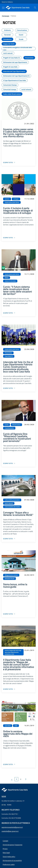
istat (16, 726)
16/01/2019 (29, 725)
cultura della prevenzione (12, 500)
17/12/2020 (29, 199)
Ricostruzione (16, 425)
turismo (7, 199)
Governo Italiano (7, 2)
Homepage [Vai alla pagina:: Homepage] (6, 16)
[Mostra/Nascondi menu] (3, 8)
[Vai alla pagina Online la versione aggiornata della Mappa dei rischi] (9, 764)
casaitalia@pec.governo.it (10, 831)
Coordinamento (9, 428)
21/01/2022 (29, 124)
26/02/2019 (29, 575)
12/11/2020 (29, 274)
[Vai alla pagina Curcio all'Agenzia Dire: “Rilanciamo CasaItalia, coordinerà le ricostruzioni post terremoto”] (9, 463)
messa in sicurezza (10, 281)
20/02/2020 (29, 424)
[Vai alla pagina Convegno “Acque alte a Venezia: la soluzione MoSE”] (9, 539)
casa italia (8, 726)
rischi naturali (9, 503)
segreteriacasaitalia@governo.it (12, 827)
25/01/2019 (29, 650)
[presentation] (35, 8)
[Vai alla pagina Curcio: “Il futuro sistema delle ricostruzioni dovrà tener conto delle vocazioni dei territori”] (9, 313)
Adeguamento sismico (11, 575)
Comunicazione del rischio (12, 507)
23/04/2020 (29, 349)
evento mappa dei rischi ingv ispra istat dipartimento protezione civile (13, 652)
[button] (9, 864)
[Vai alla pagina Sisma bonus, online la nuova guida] (9, 614)
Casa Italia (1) (9, 356)
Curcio (7, 425)
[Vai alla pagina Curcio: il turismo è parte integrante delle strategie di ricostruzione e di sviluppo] (9, 238)
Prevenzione (8, 353)
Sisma (7, 278)
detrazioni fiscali (9, 579)
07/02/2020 (29, 500)
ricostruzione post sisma (12, 202)
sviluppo (16, 199)
